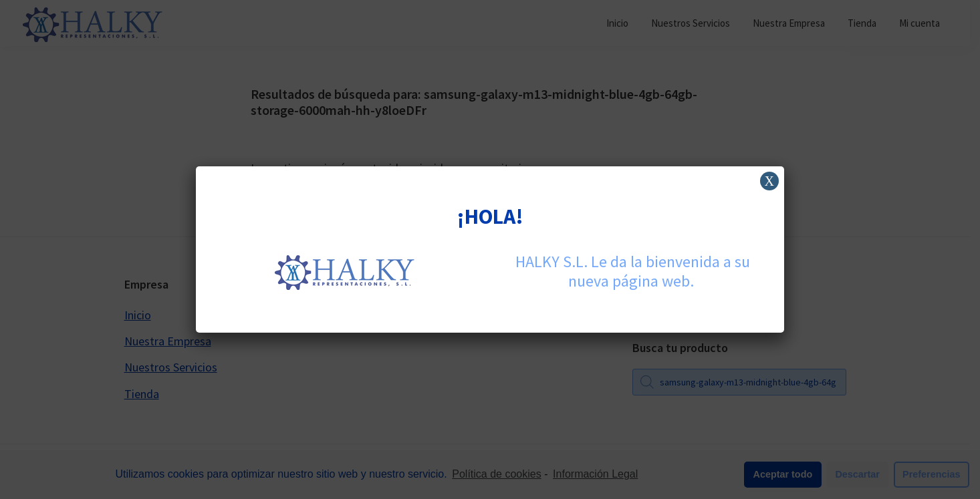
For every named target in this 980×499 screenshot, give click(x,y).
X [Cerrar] (769, 181)
